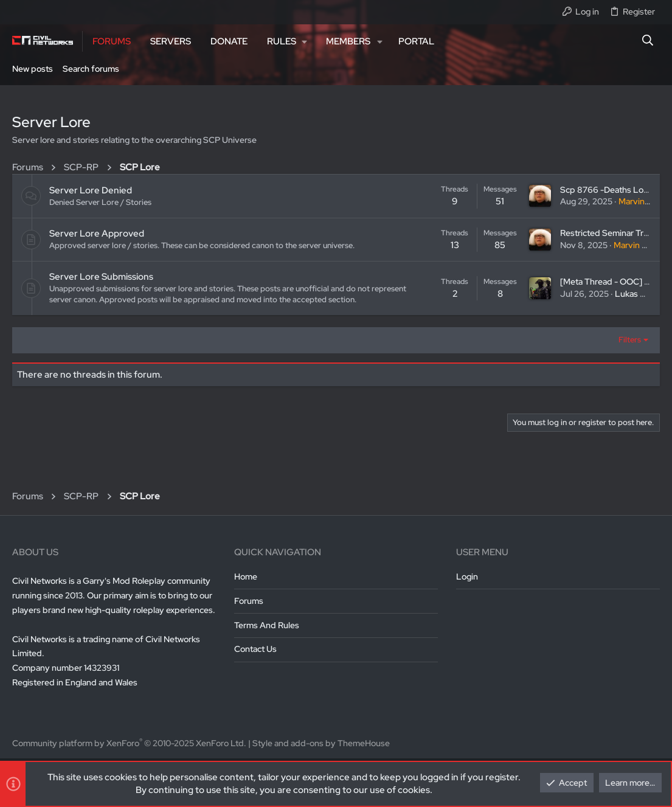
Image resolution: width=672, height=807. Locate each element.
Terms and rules (267, 625)
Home (246, 577)
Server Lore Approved (97, 234)
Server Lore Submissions (101, 277)
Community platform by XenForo (129, 743)
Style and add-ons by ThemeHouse (321, 743)
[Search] (648, 41)
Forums (249, 601)
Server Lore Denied (91, 190)
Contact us (255, 649)
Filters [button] (630, 340)
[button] (287, 41)
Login (467, 577)
